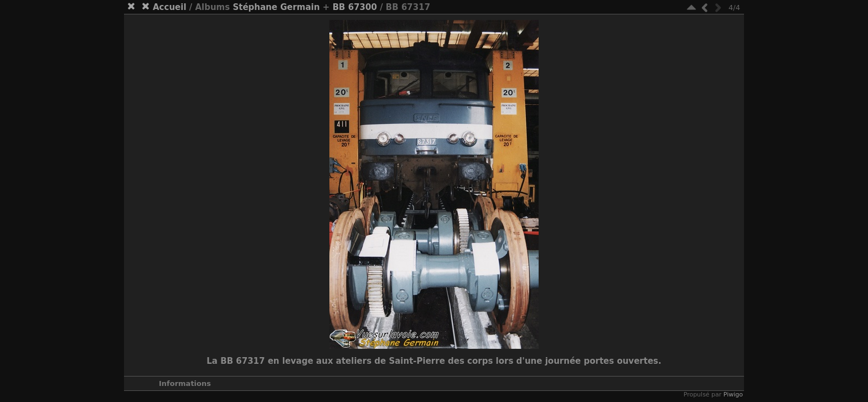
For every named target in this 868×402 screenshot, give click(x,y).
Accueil (170, 7)
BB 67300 (355, 7)
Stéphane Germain (276, 7)
